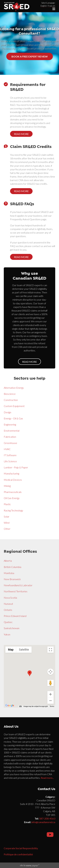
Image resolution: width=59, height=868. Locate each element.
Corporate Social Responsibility (21, 848)
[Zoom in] (51, 694)
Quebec (8, 622)
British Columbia (13, 567)
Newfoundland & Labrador (18, 585)
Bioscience (10, 394)
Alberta (8, 561)
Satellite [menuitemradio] (24, 650)
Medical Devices (13, 480)
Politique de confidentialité (18, 854)
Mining (7, 486)
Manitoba (9, 573)
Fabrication (10, 437)
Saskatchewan (12, 628)
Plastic (7, 504)
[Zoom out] (51, 701)
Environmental (12, 431)
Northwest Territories (16, 591)
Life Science (10, 461)
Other (7, 529)
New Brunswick (12, 579)
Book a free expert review (30, 56)
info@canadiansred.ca (43, 822)
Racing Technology (13, 510)
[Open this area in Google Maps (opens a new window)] (10, 706)
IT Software (10, 455)
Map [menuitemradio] (11, 650)
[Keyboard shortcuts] (20, 706)
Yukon (7, 634)
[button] (30, 673)
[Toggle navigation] (54, 9)
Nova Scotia (10, 598)
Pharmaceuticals (13, 492)
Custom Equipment (14, 406)
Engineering (10, 424)
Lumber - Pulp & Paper (16, 467)
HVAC (7, 449)
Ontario (8, 610)
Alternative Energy (14, 388)
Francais (51, 6)
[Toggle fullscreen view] (51, 650)
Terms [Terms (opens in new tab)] (52, 706)
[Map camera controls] (51, 672)
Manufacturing (11, 473)
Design (7, 412)
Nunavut (8, 604)
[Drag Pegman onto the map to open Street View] (51, 683)
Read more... (47, 778)
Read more (21, 134)
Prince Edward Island (15, 616)
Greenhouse (10, 443)
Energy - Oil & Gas (13, 418)
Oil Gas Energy (12, 498)
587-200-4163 (47, 818)
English (44, 6)
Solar (7, 516)
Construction (11, 400)
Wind (7, 523)
